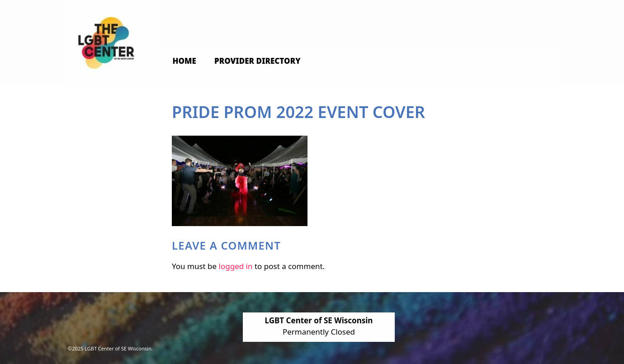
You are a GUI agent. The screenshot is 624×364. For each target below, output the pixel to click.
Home (184, 61)
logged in (236, 266)
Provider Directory (258, 61)
